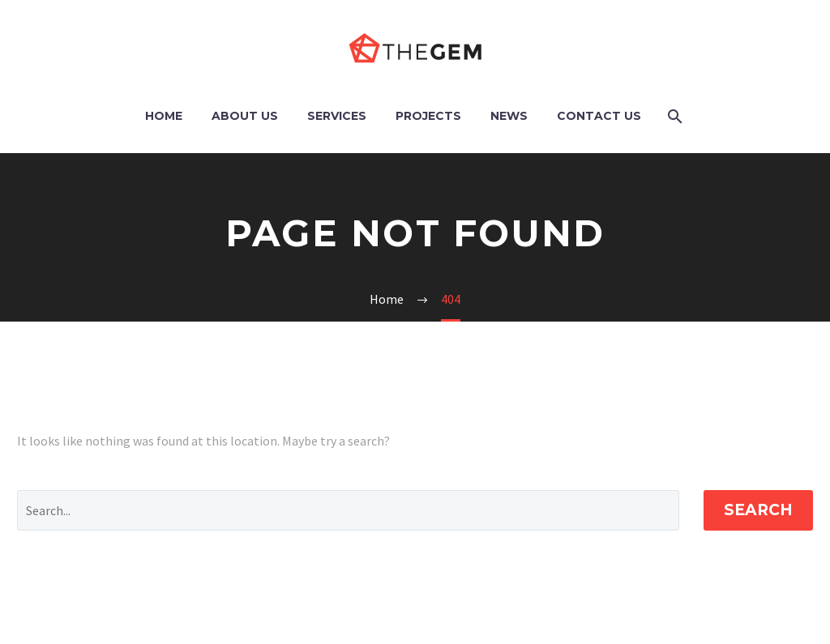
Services (337, 116)
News (509, 116)
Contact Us (599, 116)
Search (758, 510)
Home (164, 116)
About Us (245, 116)
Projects (428, 116)
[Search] (674, 116)
